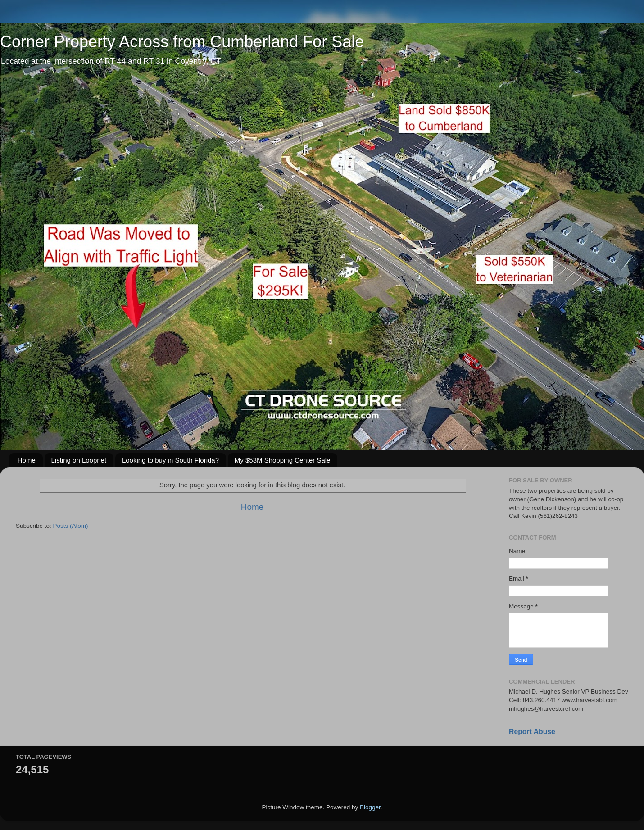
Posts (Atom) (71, 526)
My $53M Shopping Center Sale (283, 460)
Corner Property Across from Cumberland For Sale (182, 42)
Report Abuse (532, 732)
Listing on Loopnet (79, 460)
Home (27, 460)
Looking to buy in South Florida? (170, 460)
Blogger (370, 807)
